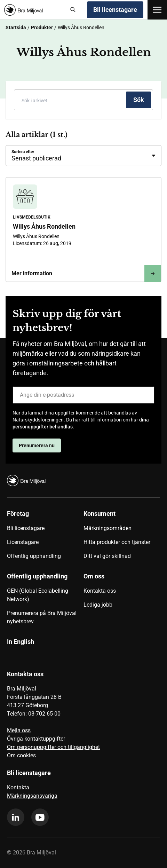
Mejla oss (19, 730)
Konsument (100, 514)
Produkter (42, 27)
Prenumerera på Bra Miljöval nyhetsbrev (42, 617)
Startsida (16, 27)
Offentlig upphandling (34, 556)
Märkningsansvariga (32, 796)
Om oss (94, 576)
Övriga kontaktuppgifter (36, 739)
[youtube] (40, 817)
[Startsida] (34, 10)
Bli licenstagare (115, 10)
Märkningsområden (108, 528)
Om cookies (21, 755)
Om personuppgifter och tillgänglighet (53, 747)
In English (21, 642)
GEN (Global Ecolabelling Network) (38, 595)
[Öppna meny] (157, 10)
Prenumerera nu (37, 445)
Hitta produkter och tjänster (117, 542)
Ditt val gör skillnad (107, 556)
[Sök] (73, 10)
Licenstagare (23, 542)
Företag (18, 514)
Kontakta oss (100, 591)
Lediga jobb (98, 605)
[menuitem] (45, 537)
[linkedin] (16, 817)
